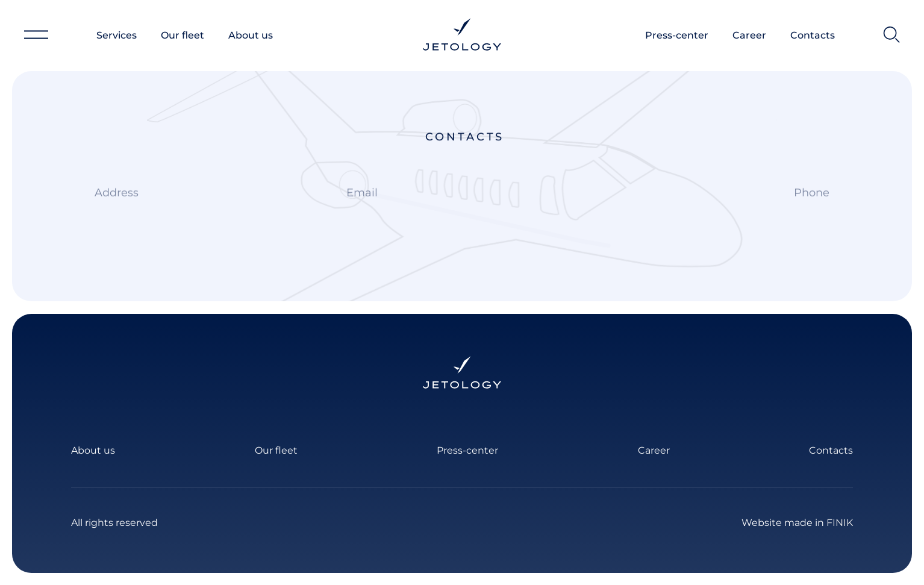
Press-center (677, 35)
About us (251, 35)
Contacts (813, 35)
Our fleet (183, 35)
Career (749, 35)
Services (117, 35)
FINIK (840, 523)
